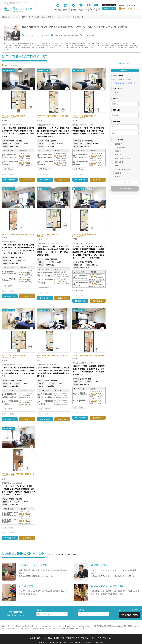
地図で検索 (126, 63)
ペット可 (118, 155)
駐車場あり (119, 177)
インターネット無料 (123, 169)
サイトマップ (55, 643)
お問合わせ (11, 180)
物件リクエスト (109, 9)
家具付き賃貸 (96, 10)
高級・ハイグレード (122, 158)
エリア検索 (58, 10)
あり (116, 93)
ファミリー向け (121, 147)
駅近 (117, 166)
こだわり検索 (81, 10)
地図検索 (73, 10)
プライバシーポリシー (70, 643)
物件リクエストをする (130, 615)
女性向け (118, 144)
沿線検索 (66, 10)
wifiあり (118, 173)
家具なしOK (120, 162)
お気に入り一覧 (110, 5)
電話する (28, 180)
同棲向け (118, 151)
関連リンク (43, 643)
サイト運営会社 (87, 643)
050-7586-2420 (130, 8)
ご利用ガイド (89, 10)
